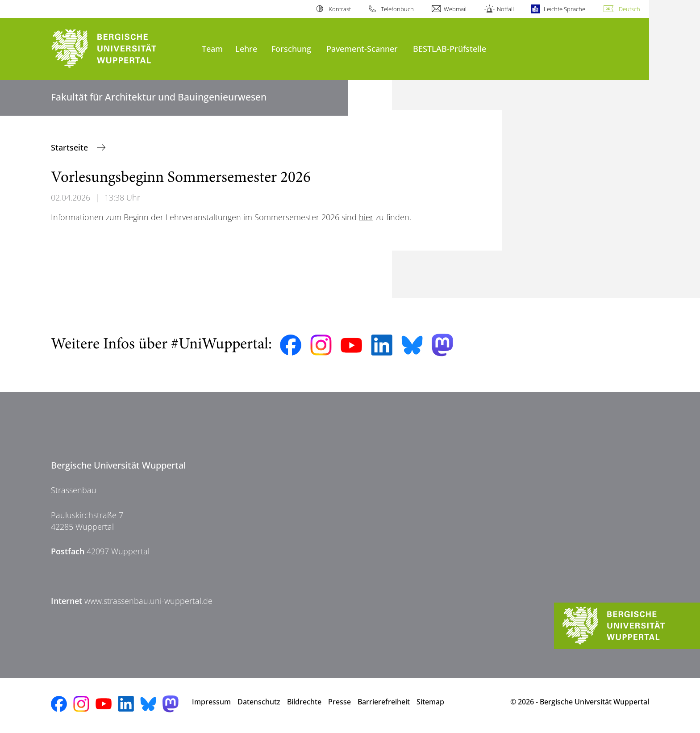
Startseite (71, 147)
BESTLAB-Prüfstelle (450, 48)
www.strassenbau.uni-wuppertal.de (148, 601)
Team (212, 48)
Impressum (211, 702)
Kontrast (340, 9)
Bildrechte (304, 702)
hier (366, 217)
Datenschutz (259, 702)
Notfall (505, 9)
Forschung (291, 48)
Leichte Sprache (565, 9)
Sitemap (430, 702)
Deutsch (629, 9)
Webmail (455, 9)
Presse (340, 702)
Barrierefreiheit (384, 702)
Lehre (246, 48)
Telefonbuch (397, 9)
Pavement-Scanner (362, 48)
